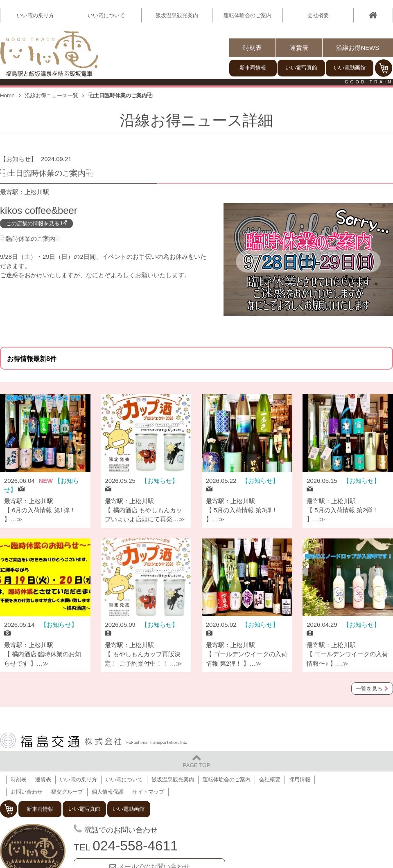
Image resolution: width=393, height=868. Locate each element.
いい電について (124, 779)
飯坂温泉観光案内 (177, 15)
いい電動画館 (350, 68)
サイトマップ (148, 792)
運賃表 (299, 48)
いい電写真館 (301, 68)
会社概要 (318, 15)
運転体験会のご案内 (247, 15)
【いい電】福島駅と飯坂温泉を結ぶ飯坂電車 (49, 54)
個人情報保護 (108, 792)
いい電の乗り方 (78, 779)
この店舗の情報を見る (33, 223)
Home (7, 95)
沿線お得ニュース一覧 (52, 95)
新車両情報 (253, 68)
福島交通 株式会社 (94, 741)
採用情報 (300, 779)
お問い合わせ (27, 792)
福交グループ (67, 792)
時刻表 (252, 48)
